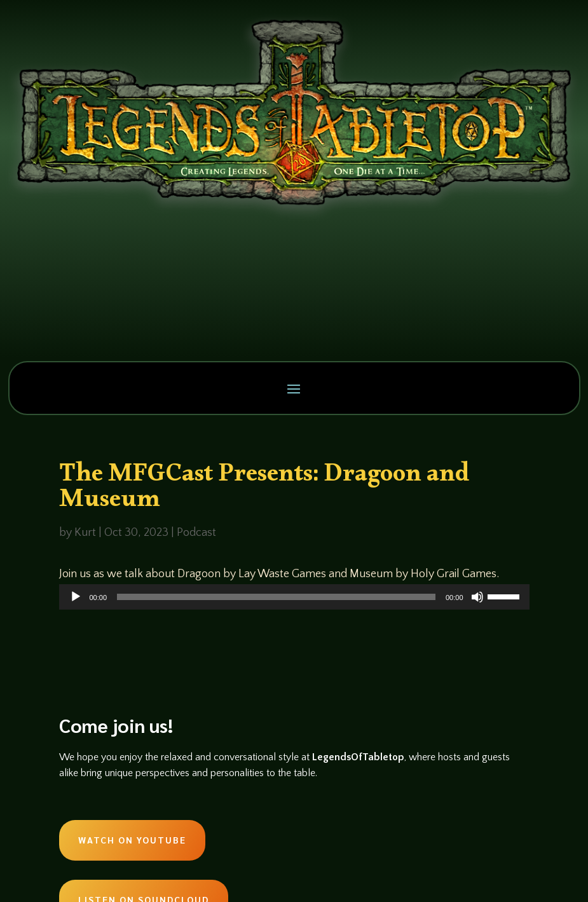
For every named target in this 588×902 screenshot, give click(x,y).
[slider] (276, 597)
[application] (294, 597)
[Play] (76, 597)
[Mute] (477, 597)
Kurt (85, 533)
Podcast (196, 533)
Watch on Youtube (132, 840)
